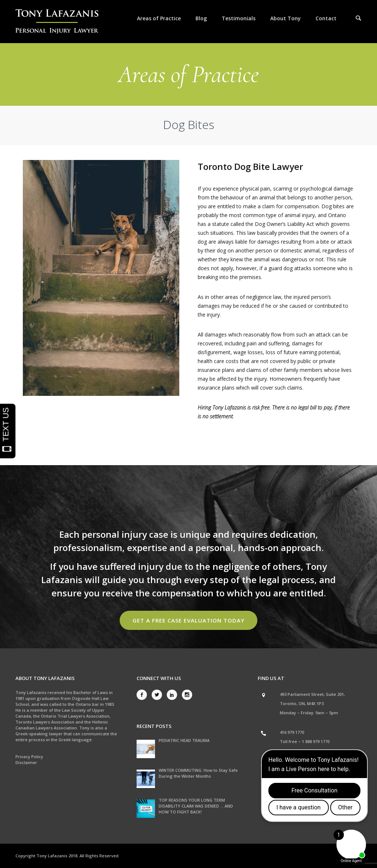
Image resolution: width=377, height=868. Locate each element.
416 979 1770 (292, 732)
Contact (326, 18)
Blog (201, 18)
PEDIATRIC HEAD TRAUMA (184, 740)
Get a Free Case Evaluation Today (188, 620)
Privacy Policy (29, 757)
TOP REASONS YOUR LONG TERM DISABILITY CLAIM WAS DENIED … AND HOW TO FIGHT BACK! (196, 806)
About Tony (286, 18)
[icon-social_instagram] (187, 695)
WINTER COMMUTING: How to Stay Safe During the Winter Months (198, 773)
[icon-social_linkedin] (174, 695)
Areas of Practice (159, 18)
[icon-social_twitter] (159, 695)
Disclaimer (26, 762)
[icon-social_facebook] (144, 695)
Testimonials (239, 18)
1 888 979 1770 (316, 741)
